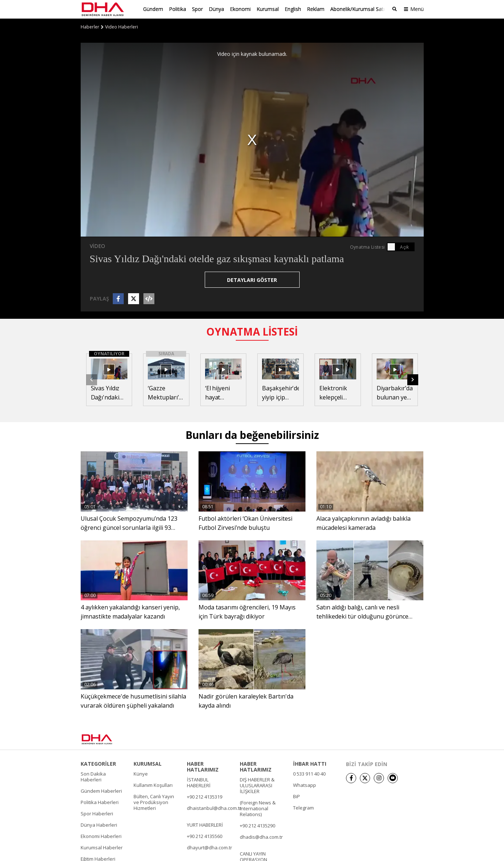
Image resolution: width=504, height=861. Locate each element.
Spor (197, 9)
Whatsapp (305, 784)
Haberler (90, 27)
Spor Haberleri (97, 813)
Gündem (153, 9)
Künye (141, 773)
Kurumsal (268, 9)
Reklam (316, 9)
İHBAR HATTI (310, 763)
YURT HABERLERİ (205, 824)
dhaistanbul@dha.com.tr (214, 807)
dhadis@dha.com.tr (261, 836)
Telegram (303, 807)
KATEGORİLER (98, 763)
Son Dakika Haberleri (93, 776)
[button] (413, 379)
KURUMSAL (148, 763)
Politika (178, 9)
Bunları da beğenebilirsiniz (252, 435)
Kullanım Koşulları (153, 784)
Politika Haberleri (100, 801)
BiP (297, 796)
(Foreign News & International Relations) (258, 808)
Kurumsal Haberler (102, 847)
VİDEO (97, 246)
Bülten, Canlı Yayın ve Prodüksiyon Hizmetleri (154, 801)
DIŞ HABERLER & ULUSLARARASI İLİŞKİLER (257, 785)
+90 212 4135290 (257, 825)
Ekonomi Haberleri (101, 835)
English (293, 9)
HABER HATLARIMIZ (203, 766)
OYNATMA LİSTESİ (252, 331)
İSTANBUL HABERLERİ (199, 782)
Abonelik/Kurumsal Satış (359, 9)
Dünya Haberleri (99, 824)
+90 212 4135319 (205, 796)
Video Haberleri (122, 27)
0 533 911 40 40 (309, 773)
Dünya (216, 9)
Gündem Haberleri (101, 790)
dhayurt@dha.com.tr (209, 847)
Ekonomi (240, 9)
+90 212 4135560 (205, 835)
